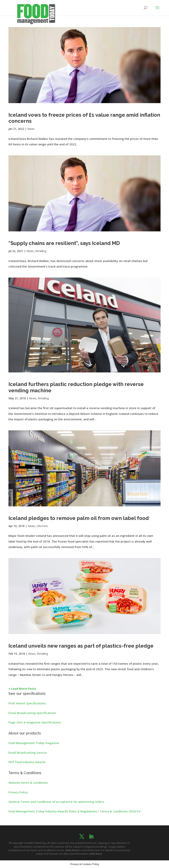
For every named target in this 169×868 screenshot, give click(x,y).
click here (72, 850)
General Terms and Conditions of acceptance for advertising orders (56, 802)
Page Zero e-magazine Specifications (35, 722)
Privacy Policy (18, 792)
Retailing (41, 251)
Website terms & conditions (28, 783)
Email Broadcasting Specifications (32, 713)
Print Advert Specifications (27, 703)
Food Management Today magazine (34, 743)
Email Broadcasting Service (28, 753)
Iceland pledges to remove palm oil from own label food (79, 518)
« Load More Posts (22, 688)
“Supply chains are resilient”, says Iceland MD (64, 243)
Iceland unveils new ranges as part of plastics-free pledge (81, 646)
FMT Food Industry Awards (27, 762)
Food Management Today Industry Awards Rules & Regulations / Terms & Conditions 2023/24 (74, 811)
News (31, 129)
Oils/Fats (42, 526)
